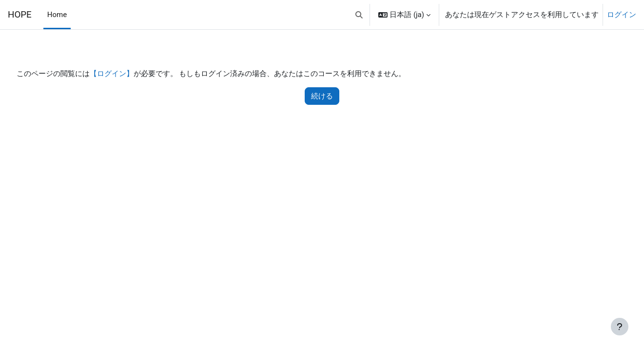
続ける (322, 97)
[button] (359, 15)
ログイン (622, 15)
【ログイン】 (130, 74)
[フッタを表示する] (620, 327)
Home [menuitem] (57, 15)
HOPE (20, 15)
